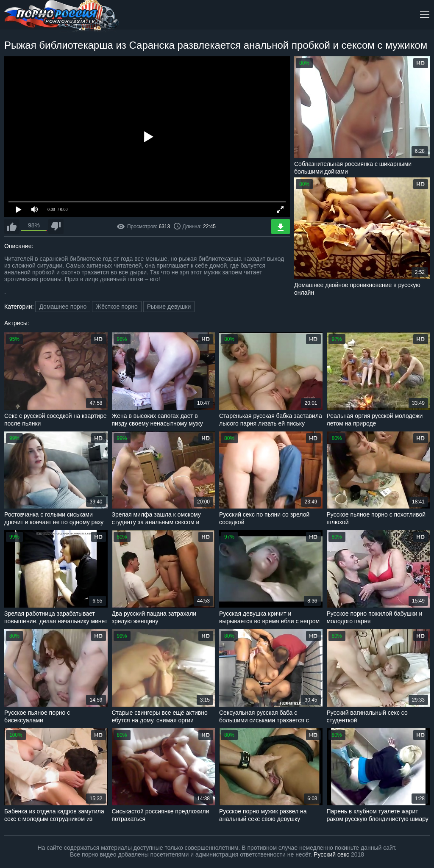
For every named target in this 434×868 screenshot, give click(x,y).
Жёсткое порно (117, 307)
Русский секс (331, 854)
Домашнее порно (63, 307)
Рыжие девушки (169, 307)
